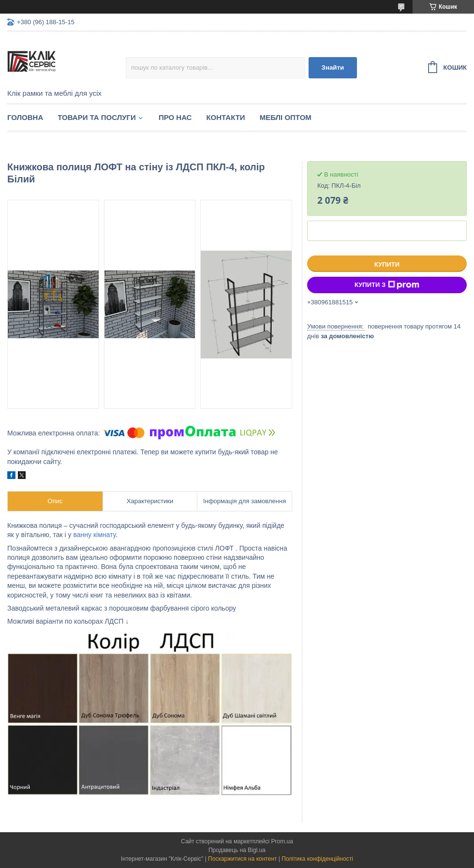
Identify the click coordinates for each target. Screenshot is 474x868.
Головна (25, 117)
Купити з (387, 285)
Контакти (225, 117)
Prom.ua (282, 841)
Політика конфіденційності (317, 859)
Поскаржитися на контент (242, 859)
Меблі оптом (286, 117)
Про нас (175, 117)
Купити (387, 264)
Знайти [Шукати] (333, 67)
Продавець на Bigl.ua (237, 850)
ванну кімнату (95, 535)
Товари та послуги (97, 117)
